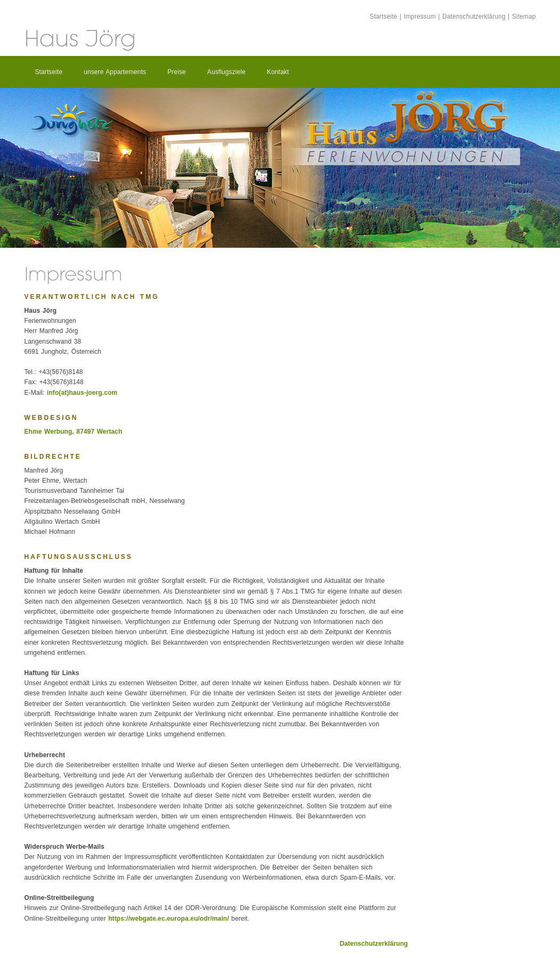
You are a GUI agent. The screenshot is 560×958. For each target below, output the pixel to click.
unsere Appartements (115, 72)
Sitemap (524, 17)
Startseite (384, 17)
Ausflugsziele (226, 72)
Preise (177, 72)
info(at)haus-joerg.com (82, 393)
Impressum (420, 17)
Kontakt (278, 72)
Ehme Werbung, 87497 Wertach (74, 432)
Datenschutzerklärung (474, 17)
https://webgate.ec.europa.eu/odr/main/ (169, 919)
